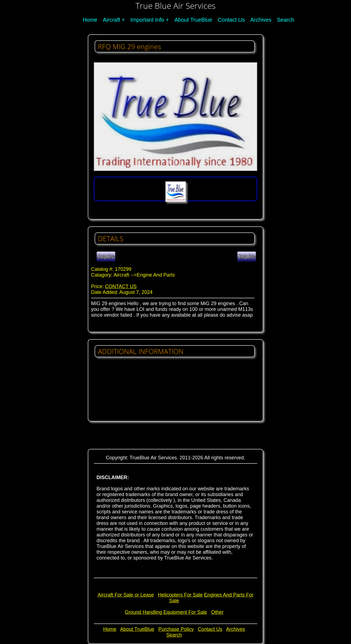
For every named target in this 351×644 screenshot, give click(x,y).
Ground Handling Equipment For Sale (166, 612)
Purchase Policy (176, 629)
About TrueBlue (193, 20)
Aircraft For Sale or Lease (126, 595)
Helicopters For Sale (180, 595)
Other (217, 612)
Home (90, 20)
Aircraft (111, 20)
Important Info (147, 20)
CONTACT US (121, 286)
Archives (261, 20)
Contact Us (231, 20)
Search (286, 20)
